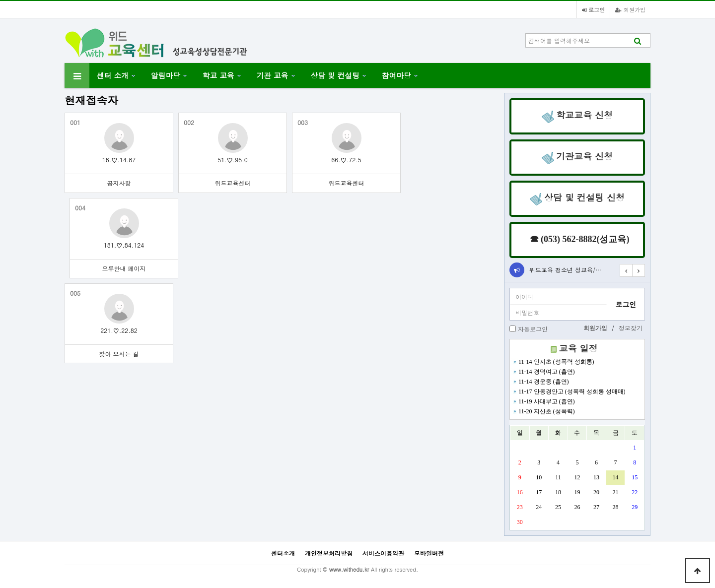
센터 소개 (113, 75)
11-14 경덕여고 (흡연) (543, 372)
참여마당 (396, 75)
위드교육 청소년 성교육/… (565, 270)
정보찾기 (631, 328)
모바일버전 (429, 553)
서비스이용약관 (383, 553)
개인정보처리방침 (329, 553)
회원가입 (630, 9)
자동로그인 (533, 329)
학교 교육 (218, 75)
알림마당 (166, 75)
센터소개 (283, 553)
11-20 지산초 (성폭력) (543, 411)
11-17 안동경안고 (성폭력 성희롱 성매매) (568, 392)
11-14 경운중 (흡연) (540, 382)
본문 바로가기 (0, 0)
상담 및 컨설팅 (335, 75)
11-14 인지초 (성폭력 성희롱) (553, 362)
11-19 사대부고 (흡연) (543, 401)
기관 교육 (273, 75)
